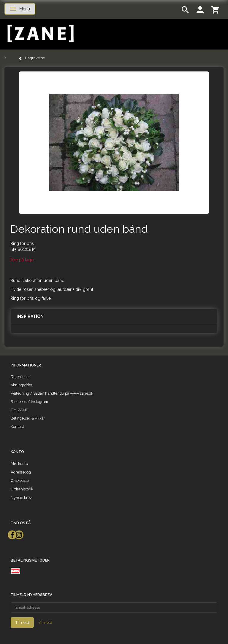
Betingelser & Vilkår (28, 418)
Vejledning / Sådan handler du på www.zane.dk (52, 393)
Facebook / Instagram (29, 402)
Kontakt (17, 427)
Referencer (20, 377)
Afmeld (46, 623)
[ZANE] (40, 34)
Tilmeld (22, 623)
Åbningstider (22, 385)
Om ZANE (19, 410)
